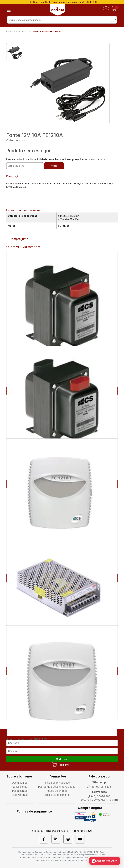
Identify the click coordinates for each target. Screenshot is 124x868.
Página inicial (13, 32)
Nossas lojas (20, 787)
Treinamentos (20, 791)
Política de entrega (57, 791)
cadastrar (62, 759)
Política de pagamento (57, 795)
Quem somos (20, 783)
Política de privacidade (57, 783)
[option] (15, 52)
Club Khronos (20, 795)
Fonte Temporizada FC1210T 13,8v (29, 739)
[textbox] (62, 20)
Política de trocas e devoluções (57, 787)
